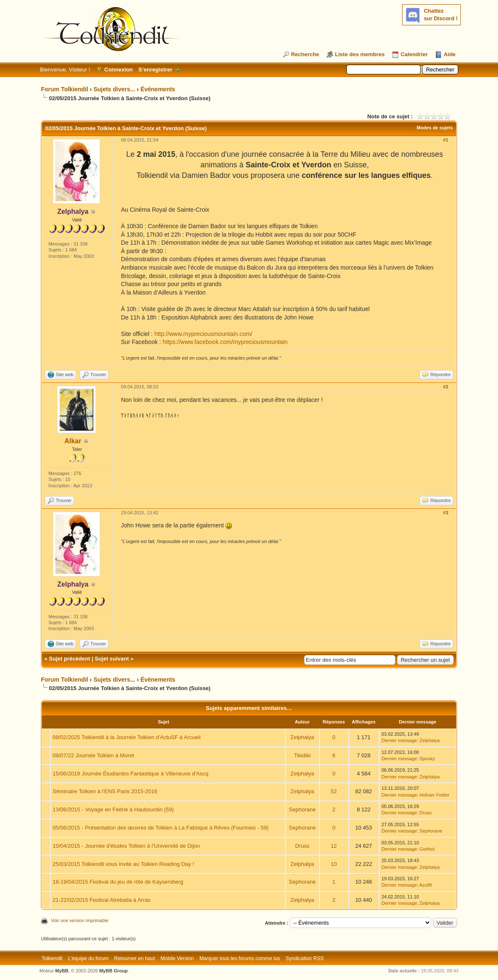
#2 (446, 387)
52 (334, 791)
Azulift (425, 885)
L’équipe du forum (88, 958)
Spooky (427, 759)
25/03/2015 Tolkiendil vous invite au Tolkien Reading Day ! (124, 864)
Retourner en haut (135, 958)
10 (334, 864)
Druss (426, 813)
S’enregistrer (155, 70)
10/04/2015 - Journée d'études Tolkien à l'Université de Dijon (127, 846)
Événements (158, 89)
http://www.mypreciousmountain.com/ (203, 334)
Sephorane (302, 809)
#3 (446, 513)
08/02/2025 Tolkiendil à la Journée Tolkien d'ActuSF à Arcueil (127, 737)
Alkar (73, 441)
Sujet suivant (112, 659)
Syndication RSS (305, 958)
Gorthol (427, 849)
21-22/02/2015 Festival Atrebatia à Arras (102, 900)
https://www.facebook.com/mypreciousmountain (225, 342)
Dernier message (399, 740)
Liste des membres (360, 54)
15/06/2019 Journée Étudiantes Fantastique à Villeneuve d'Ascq (131, 774)
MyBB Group (113, 971)
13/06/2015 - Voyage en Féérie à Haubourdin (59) (113, 809)
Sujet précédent (70, 659)
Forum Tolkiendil (65, 89)
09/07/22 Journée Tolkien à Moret (94, 755)
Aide (449, 54)
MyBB (62, 971)
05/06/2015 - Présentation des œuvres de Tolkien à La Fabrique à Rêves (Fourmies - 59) (161, 828)
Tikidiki (302, 755)
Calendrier (414, 54)
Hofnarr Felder (434, 795)
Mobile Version (177, 958)
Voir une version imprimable (80, 920)
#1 (446, 140)
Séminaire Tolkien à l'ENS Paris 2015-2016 (105, 791)
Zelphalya (302, 737)
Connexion (118, 70)
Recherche (305, 54)
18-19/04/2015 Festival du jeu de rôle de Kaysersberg (118, 882)
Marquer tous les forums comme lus (240, 958)
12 (334, 846)
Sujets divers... (114, 89)
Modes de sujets (435, 128)
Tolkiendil (52, 958)
